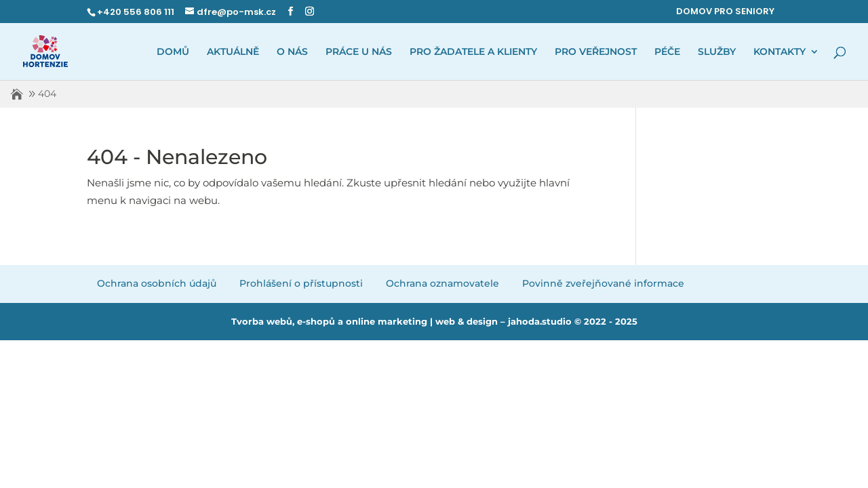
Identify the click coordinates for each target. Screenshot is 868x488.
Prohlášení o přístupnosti (301, 283)
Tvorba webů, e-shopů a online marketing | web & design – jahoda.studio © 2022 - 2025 (434, 321)
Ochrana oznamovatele (442, 283)
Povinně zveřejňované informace (603, 283)
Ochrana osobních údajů (157, 283)
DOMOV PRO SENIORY (725, 11)
